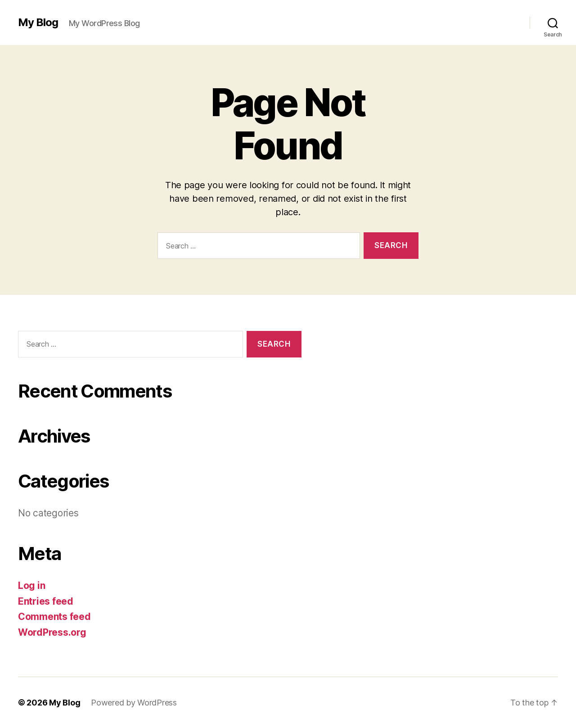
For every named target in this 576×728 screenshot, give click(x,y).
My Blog (38, 23)
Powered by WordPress (134, 703)
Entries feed (46, 601)
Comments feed (54, 617)
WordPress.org (52, 632)
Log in (31, 586)
